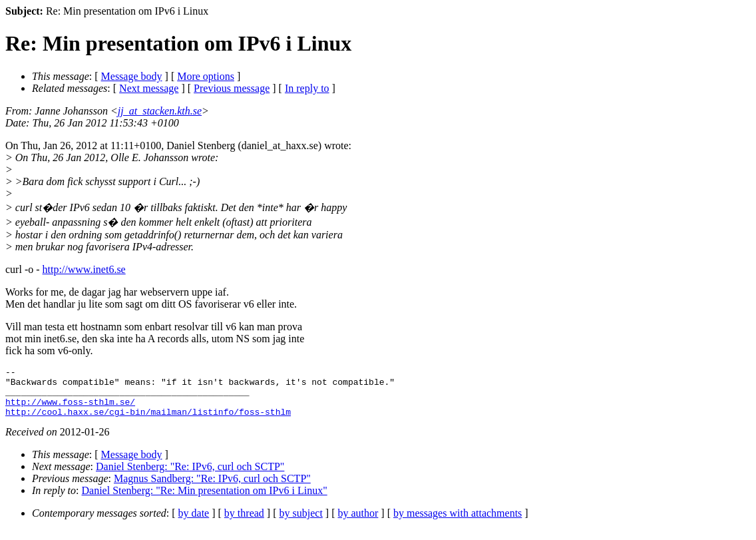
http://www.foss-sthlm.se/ (70, 409)
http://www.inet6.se (84, 269)
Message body (132, 76)
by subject (301, 523)
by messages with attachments (458, 523)
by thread (244, 523)
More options (206, 76)
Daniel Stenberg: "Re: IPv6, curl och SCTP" (190, 476)
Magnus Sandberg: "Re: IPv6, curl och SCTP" (212, 488)
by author (358, 523)
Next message (149, 88)
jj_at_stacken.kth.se (160, 111)
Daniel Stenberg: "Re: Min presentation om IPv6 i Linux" (205, 500)
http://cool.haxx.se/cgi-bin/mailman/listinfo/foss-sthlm (148, 421)
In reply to (307, 88)
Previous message (232, 88)
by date (194, 523)
